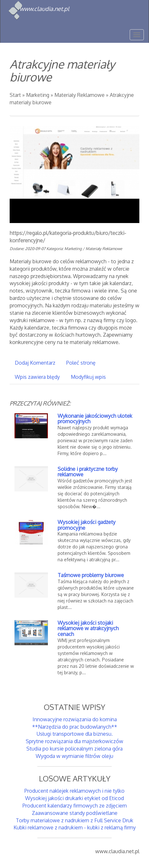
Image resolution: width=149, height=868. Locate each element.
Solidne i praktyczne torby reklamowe (88, 472)
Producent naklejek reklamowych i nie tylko (74, 791)
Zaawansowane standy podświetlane (75, 813)
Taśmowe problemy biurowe (91, 575)
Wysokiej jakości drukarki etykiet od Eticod (74, 798)
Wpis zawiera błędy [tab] (37, 377)
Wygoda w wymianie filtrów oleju (74, 756)
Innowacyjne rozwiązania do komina (75, 719)
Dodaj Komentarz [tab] (35, 363)
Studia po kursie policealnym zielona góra (74, 749)
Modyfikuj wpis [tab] (88, 377)
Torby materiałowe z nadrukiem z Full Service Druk (74, 820)
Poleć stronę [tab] (81, 363)
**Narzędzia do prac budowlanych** (75, 727)
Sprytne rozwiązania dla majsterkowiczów (74, 741)
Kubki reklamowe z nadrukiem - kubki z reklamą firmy (75, 827)
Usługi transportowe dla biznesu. (75, 734)
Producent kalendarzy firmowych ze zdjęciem (75, 806)
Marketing (38, 95)
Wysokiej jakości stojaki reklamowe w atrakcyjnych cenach (88, 628)
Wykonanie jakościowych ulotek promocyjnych (95, 419)
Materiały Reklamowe (79, 95)
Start (15, 95)
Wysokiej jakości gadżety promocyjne (87, 525)
